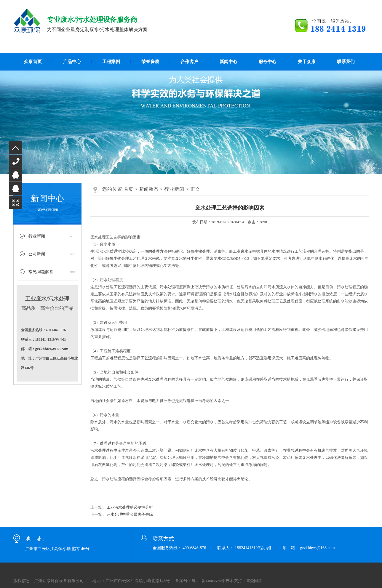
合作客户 (189, 62)
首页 (129, 189)
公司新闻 (37, 254)
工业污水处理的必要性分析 (130, 507)
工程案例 (111, 62)
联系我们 (346, 62)
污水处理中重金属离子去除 (130, 514)
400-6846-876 (16, 161)
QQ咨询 (16, 175)
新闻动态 (149, 189)
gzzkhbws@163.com (52, 349)
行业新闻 (37, 236)
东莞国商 (254, 581)
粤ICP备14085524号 (208, 581)
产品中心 (72, 62)
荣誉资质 (150, 62)
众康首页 (33, 62)
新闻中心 (228, 62)
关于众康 (307, 62)
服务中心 (268, 62)
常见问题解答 (41, 272)
